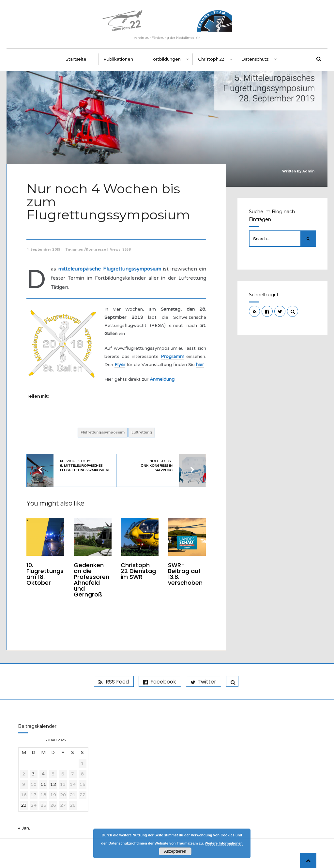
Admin (308, 171)
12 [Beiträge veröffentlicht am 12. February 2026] (53, 784)
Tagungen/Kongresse (86, 250)
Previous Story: (84, 466)
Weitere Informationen (224, 843)
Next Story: (157, 466)
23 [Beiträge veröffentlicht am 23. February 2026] (24, 805)
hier (200, 365)
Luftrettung (142, 432)
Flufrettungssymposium (103, 432)
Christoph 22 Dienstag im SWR (138, 571)
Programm (173, 356)
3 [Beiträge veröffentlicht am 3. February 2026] (33, 774)
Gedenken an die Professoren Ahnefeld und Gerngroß (91, 580)
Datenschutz (255, 59)
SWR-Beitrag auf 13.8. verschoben (185, 574)
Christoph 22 (211, 59)
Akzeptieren (175, 851)
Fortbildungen (166, 59)
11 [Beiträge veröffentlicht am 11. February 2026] (43, 784)
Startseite (76, 59)
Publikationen (118, 59)
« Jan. (24, 828)
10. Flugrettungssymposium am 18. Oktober (62, 574)
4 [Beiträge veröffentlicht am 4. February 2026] (43, 774)
